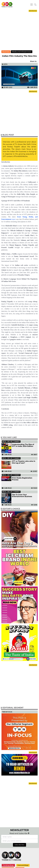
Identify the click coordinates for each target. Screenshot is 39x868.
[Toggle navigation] (32, 5)
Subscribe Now (19, 845)
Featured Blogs (23, 865)
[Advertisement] (19, 32)
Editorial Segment (13, 708)
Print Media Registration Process (22, 479)
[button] (35, 5)
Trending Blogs (8, 865)
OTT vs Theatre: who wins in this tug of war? (24, 462)
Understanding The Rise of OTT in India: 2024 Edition (23, 445)
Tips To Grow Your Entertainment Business (22, 496)
